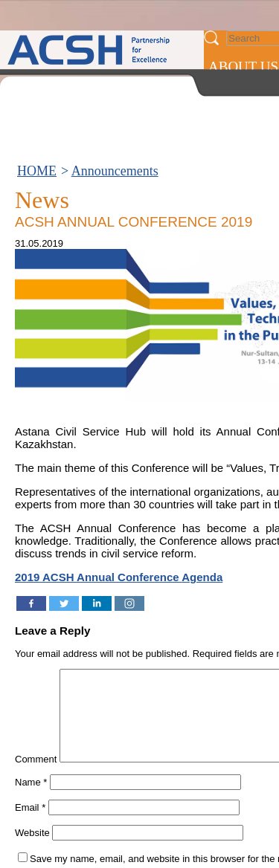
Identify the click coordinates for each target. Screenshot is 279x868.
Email (30, 825)
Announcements (115, 171)
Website (32, 851)
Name (31, 800)
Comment (36, 777)
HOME (37, 171)
